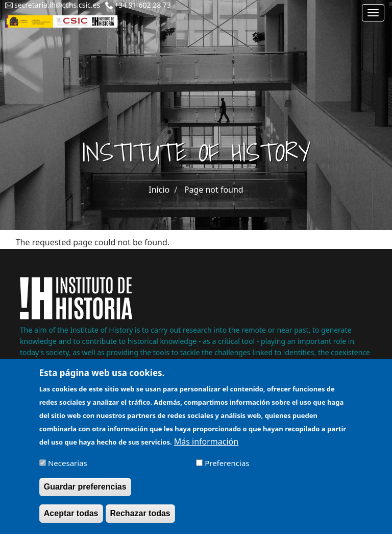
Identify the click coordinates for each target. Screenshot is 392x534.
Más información (206, 448)
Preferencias (227, 469)
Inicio (159, 190)
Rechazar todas (140, 519)
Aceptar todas (71, 519)
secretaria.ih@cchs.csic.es (57, 5)
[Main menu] (373, 13)
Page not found (214, 190)
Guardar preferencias (85, 493)
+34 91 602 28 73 (143, 5)
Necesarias (68, 469)
